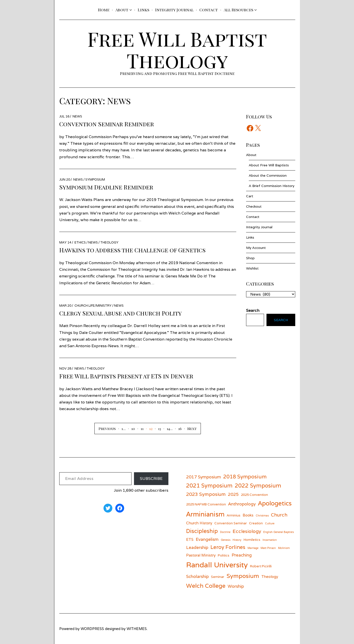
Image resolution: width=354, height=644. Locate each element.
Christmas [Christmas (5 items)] (262, 515)
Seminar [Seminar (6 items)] (218, 577)
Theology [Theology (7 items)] (270, 576)
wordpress (92, 629)
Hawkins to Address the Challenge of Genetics (132, 250)
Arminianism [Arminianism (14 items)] (205, 514)
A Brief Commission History (272, 186)
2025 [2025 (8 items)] (233, 494)
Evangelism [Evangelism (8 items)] (207, 539)
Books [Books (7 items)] (248, 515)
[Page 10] (130, 429)
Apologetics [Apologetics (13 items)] (275, 503)
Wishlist (252, 268)
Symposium (95, 179)
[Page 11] (139, 429)
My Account (256, 248)
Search (281, 320)
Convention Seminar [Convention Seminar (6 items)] (231, 523)
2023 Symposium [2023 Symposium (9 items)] (206, 494)
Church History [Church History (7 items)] (199, 523)
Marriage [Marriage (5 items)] (253, 548)
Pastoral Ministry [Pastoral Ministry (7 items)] (201, 555)
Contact (209, 10)
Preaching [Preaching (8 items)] (242, 555)
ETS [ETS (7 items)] (190, 539)
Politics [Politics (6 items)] (224, 555)
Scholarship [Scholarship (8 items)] (197, 576)
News (77, 116)
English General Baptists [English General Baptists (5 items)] (279, 532)
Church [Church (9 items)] (279, 515)
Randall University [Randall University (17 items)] (217, 565)
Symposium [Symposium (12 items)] (243, 576)
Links (143, 10)
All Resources (238, 10)
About (122, 10)
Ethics (80, 242)
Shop (250, 258)
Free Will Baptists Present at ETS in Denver (126, 376)
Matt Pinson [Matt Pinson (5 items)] (268, 548)
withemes (137, 629)
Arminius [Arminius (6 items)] (234, 515)
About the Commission (268, 175)
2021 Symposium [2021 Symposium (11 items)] (209, 485)
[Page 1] (119, 429)
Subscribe (151, 479)
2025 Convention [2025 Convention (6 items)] (254, 495)
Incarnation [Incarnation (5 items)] (270, 540)
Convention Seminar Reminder (107, 124)
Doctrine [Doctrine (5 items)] (225, 532)
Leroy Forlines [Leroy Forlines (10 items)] (228, 547)
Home (104, 10)
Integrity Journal (174, 10)
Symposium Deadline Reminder (106, 187)
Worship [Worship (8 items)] (236, 586)
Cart (250, 196)
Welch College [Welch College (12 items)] (206, 586)
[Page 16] (177, 429)
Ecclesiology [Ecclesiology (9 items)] (247, 531)
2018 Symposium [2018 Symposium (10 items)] (245, 477)
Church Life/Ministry (93, 306)
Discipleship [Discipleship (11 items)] (202, 531)
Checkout (254, 206)
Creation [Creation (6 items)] (256, 523)
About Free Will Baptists (269, 165)
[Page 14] (165, 429)
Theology (109, 242)
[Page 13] (157, 429)
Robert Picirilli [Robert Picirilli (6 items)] (261, 566)
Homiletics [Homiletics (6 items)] (252, 540)
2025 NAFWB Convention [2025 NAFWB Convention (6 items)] (206, 504)
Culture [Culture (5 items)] (270, 523)
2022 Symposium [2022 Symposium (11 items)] (258, 485)
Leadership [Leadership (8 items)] (197, 547)
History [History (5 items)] (237, 540)
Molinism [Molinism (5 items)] (284, 548)
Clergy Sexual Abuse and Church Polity (120, 313)
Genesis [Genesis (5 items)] (226, 540)
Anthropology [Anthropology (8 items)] (242, 504)
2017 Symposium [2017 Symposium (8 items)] (204, 477)
